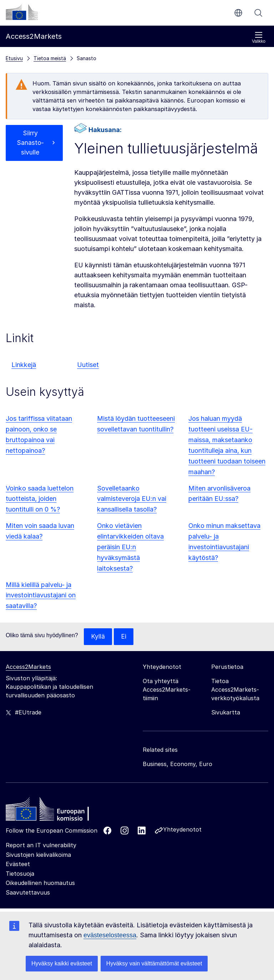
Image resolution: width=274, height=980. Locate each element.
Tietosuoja (20, 874)
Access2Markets (28, 667)
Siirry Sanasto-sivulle (30, 143)
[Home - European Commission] (57, 811)
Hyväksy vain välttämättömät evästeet (154, 963)
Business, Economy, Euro (177, 764)
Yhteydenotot (182, 830)
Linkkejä (24, 365)
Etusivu (14, 58)
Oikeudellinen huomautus (40, 883)
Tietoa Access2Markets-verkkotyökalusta (235, 690)
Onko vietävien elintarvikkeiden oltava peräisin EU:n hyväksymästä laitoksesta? (130, 547)
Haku (258, 13)
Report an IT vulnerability (41, 845)
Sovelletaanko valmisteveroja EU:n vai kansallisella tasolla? (132, 499)
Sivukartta (226, 713)
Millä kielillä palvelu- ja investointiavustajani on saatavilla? (41, 595)
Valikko (259, 38)
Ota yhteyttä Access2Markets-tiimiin (167, 690)
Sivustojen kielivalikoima (38, 855)
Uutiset (88, 365)
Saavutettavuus (28, 893)
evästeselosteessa (110, 935)
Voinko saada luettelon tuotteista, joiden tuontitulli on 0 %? (40, 499)
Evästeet (18, 864)
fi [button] (238, 13)
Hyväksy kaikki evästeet (62, 963)
